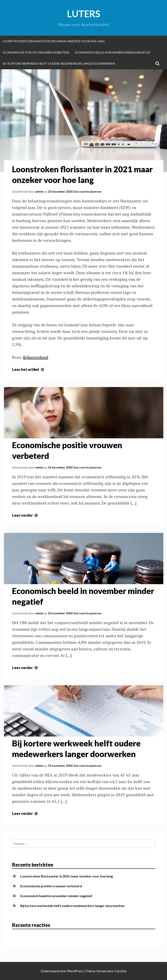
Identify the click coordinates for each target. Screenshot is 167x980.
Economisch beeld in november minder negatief (113, 52)
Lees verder (25, 515)
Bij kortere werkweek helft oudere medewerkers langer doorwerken (59, 63)
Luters (84, 14)
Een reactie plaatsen (87, 191)
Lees (29, 369)
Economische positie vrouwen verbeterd (36, 52)
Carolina (121, 971)
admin (39, 191)
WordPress (75, 971)
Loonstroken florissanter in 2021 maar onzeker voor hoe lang (54, 41)
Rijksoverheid (36, 357)
